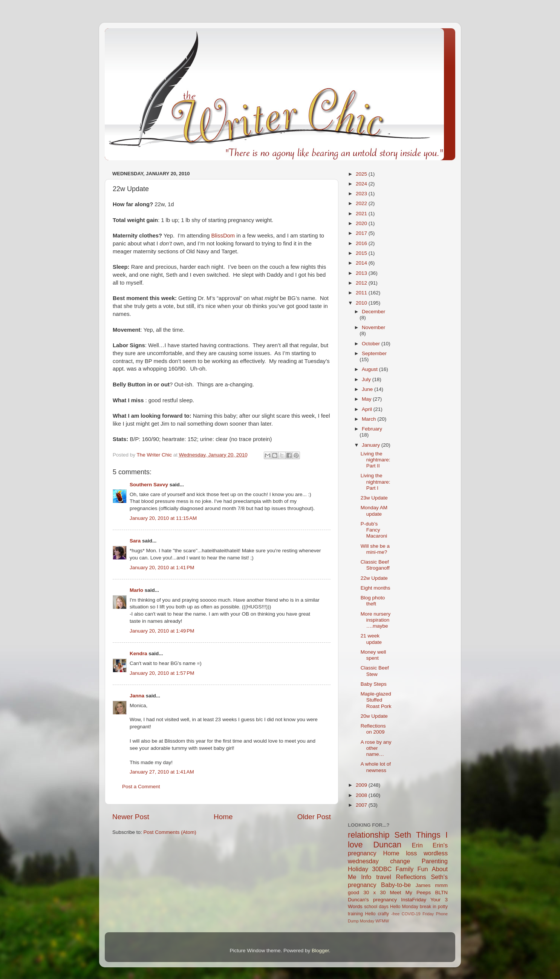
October (372, 344)
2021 (362, 214)
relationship (369, 835)
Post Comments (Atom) (170, 832)
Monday (367, 921)
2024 (362, 184)
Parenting (435, 861)
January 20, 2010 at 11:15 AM (163, 518)
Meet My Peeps (411, 892)
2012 (362, 283)
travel (384, 877)
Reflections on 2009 (373, 729)
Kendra (138, 653)
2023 (362, 194)
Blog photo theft (373, 601)
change (400, 861)
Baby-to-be (396, 885)
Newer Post (131, 817)
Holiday (358, 869)
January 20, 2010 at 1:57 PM (162, 673)
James (423, 885)
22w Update (374, 578)
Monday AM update (374, 511)
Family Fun (412, 869)
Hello (370, 914)
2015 (362, 253)
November (373, 327)
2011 (362, 293)
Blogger (320, 951)
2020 (362, 223)
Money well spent (373, 655)
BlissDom (223, 236)
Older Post (314, 817)
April (368, 409)
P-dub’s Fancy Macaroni (374, 530)
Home (223, 817)
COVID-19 (411, 914)
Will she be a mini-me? (375, 549)
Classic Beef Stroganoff (375, 565)
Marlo (136, 590)
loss (411, 853)
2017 (362, 233)
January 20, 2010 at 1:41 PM (162, 568)
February (372, 429)
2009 (362, 785)
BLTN (441, 892)
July (367, 379)
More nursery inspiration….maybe (376, 620)
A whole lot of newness (376, 767)
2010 (362, 303)
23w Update (374, 498)
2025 (362, 174)
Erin (417, 845)
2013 (362, 273)
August (370, 369)
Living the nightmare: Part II (376, 460)
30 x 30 (374, 892)
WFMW (382, 921)
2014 (362, 263)
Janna (137, 696)
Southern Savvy (149, 485)
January (372, 445)
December (373, 312)
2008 (362, 795)
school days (376, 907)
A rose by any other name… (376, 748)
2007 (362, 805)
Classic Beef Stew (375, 671)
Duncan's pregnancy (372, 900)
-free (395, 914)
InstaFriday (414, 900)
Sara (135, 541)
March (370, 419)
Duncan (387, 845)
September (374, 353)
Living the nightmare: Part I (376, 482)
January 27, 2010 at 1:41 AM (162, 772)
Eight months (376, 588)
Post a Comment (141, 787)
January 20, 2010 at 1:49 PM (162, 631)
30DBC (382, 869)
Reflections (411, 877)
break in (428, 907)
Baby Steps (374, 684)
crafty (383, 914)
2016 (362, 243)
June (368, 389)
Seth (403, 835)
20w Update (374, 716)
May (367, 399)
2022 (362, 203)
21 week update (371, 639)
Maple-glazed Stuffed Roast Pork (376, 700)
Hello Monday (404, 907)
